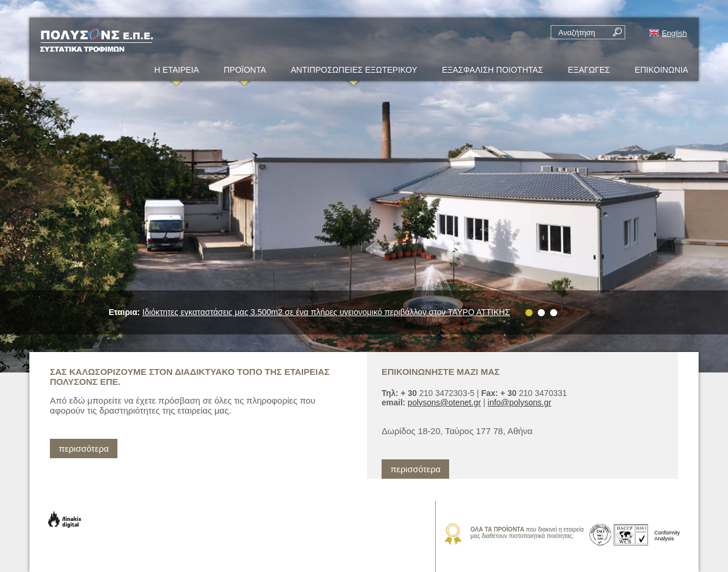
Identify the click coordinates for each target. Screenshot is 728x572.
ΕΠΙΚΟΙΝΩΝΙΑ (661, 70)
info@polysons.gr (520, 402)
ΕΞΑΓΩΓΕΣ (589, 70)
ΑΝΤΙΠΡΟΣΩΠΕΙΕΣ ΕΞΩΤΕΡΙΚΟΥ (354, 73)
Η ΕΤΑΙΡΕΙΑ (177, 73)
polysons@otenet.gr (444, 402)
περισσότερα (84, 449)
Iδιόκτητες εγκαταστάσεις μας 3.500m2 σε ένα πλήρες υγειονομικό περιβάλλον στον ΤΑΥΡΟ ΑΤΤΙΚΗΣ (326, 312)
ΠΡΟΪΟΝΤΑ (245, 73)
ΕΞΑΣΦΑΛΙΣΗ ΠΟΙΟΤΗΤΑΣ (493, 70)
